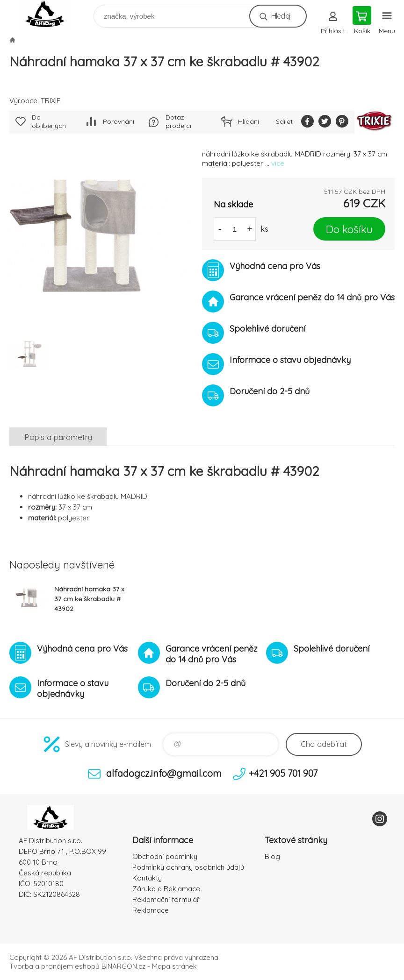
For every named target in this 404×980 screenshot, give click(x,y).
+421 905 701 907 (283, 773)
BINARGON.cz (123, 966)
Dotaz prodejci (178, 121)
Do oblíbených (49, 121)
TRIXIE (50, 101)
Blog (272, 856)
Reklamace (151, 910)
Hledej (281, 16)
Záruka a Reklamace (166, 889)
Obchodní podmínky (165, 856)
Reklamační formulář (166, 899)
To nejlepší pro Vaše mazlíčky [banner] (51, 14)
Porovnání (119, 121)
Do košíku (349, 229)
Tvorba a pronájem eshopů (54, 966)
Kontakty (147, 878)
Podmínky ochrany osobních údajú (188, 867)
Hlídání (249, 121)
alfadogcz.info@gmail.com (164, 773)
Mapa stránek (174, 966)
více (278, 163)
